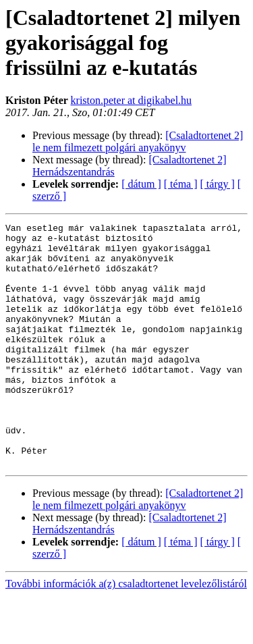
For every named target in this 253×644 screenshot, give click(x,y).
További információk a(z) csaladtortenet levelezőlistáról (126, 632)
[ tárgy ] (218, 184)
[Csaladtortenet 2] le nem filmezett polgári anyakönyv (138, 141)
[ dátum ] (141, 184)
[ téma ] (181, 184)
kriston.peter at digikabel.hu (132, 100)
